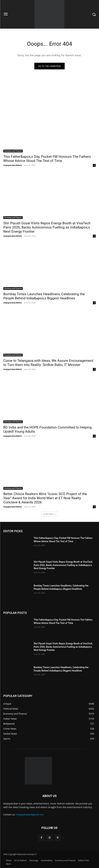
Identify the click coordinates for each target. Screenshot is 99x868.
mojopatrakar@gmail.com (30, 814)
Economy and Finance (13, 151)
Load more (49, 514)
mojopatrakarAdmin (13, 165)
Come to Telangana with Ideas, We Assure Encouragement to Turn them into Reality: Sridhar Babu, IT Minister (48, 363)
